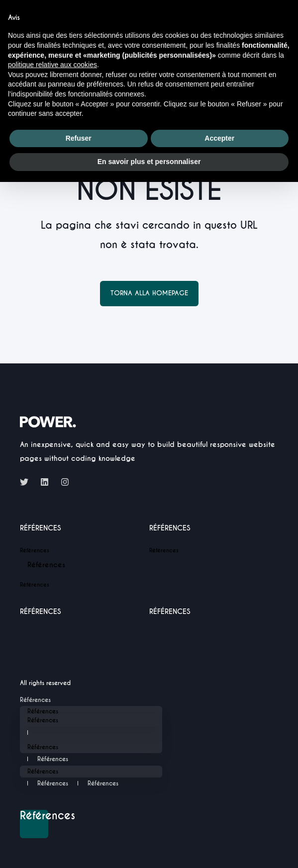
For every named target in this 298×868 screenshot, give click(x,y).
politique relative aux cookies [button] (52, 65)
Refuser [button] (79, 138)
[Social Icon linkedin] (45, 482)
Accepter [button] (219, 138)
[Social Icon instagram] (62, 482)
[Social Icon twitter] (27, 482)
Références (41, 528)
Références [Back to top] (34, 816)
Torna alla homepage (149, 293)
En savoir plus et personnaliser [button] (149, 162)
